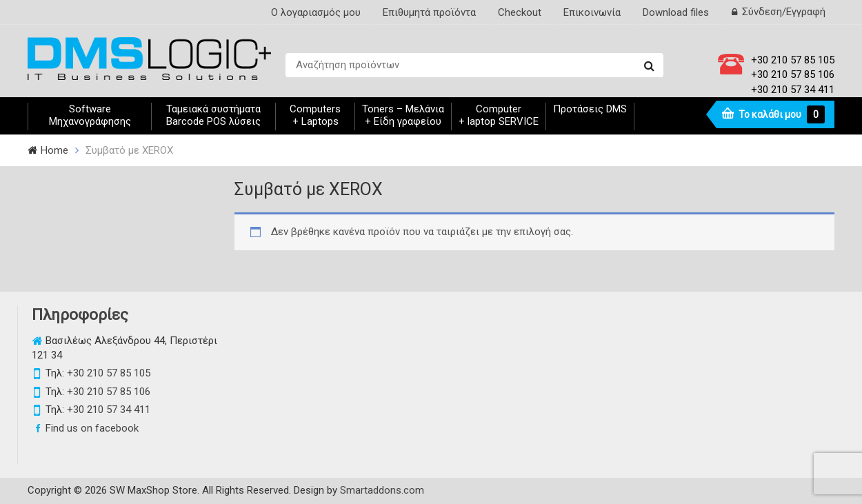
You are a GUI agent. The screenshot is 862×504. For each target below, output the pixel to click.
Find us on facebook (92, 428)
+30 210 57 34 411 (793, 90)
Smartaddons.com (382, 490)
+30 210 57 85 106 (793, 74)
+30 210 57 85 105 (793, 60)
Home (54, 150)
